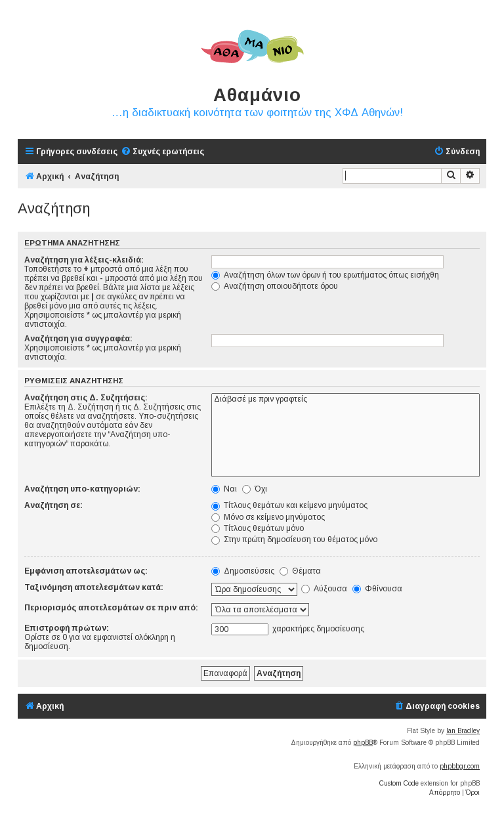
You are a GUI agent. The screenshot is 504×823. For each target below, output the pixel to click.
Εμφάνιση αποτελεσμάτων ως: (86, 571)
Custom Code (399, 783)
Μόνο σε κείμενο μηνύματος (268, 517)
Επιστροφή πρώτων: (67, 628)
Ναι (224, 489)
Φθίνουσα (377, 589)
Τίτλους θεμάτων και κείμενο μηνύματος (289, 505)
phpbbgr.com (460, 766)
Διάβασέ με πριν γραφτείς (346, 400)
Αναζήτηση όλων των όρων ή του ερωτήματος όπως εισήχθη (325, 275)
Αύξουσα (324, 589)
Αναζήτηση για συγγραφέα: (78, 339)
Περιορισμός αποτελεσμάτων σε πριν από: (111, 608)
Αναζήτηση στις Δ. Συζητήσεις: (86, 398)
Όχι (255, 489)
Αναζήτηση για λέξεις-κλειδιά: (84, 260)
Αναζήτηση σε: (53, 505)
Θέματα (300, 571)
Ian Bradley (463, 731)
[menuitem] (162, 152)
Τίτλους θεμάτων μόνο (258, 528)
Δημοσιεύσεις (243, 571)
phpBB (363, 743)
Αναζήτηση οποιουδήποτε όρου (275, 286)
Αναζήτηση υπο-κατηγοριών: (82, 489)
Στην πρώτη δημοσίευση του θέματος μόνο (294, 539)
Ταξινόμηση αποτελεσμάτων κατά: (94, 587)
